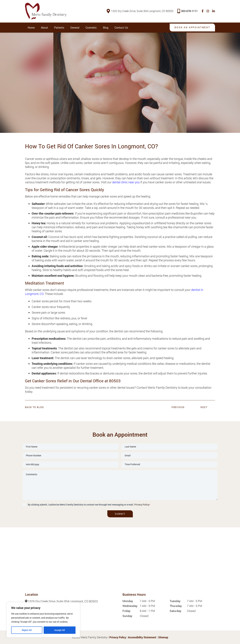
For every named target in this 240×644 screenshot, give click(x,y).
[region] (43, 620)
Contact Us (121, 27)
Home (31, 27)
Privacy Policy (142, 504)
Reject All (27, 630)
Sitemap (163, 637)
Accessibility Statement (142, 637)
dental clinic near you (126, 182)
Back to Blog (34, 407)
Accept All (60, 630)
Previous (178, 407)
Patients (59, 27)
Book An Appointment (192, 27)
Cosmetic (91, 27)
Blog (106, 27)
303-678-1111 (188, 11)
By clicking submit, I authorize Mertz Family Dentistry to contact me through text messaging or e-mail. (89, 504)
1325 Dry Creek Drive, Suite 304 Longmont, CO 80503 (140, 11)
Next (204, 407)
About (44, 27)
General (75, 27)
